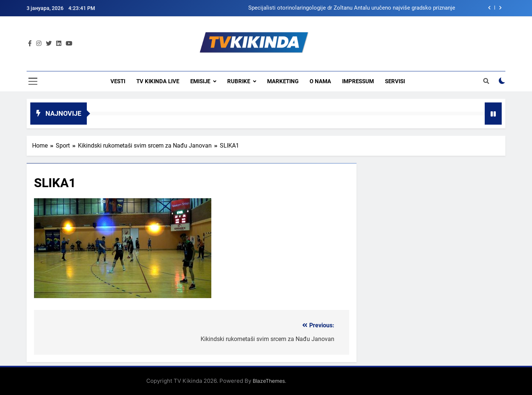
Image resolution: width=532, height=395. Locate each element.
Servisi (395, 81)
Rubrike (239, 81)
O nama (320, 81)
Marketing (283, 81)
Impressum (358, 81)
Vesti (118, 81)
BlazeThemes (269, 381)
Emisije (200, 81)
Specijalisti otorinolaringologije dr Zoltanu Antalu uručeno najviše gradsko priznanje (352, 8)
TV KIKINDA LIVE (158, 81)
